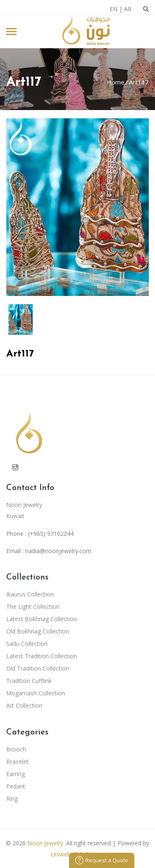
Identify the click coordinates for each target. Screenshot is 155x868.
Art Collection (24, 705)
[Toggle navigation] (11, 32)
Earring (15, 774)
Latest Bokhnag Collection (42, 619)
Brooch (16, 749)
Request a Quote (102, 860)
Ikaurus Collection (30, 594)
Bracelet (17, 761)
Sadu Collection (27, 644)
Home (116, 82)
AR (128, 9)
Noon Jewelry (45, 843)
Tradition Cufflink (29, 681)
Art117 (138, 82)
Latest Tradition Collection (42, 656)
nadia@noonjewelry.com (58, 551)
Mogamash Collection (36, 693)
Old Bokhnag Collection (38, 631)
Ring (12, 799)
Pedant (16, 786)
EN (113, 9)
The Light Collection (33, 606)
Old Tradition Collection (38, 668)
